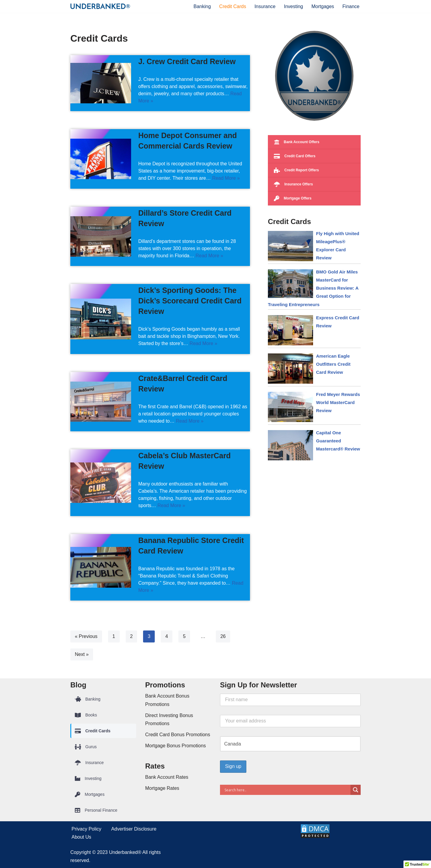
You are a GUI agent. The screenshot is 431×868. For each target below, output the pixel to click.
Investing (293, 6)
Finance (351, 6)
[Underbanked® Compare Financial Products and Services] (100, 6)
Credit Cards (233, 6)
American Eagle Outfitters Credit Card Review (333, 364)
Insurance (265, 6)
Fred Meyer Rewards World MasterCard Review (338, 402)
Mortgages (323, 6)
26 (223, 636)
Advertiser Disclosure (134, 829)
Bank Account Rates (167, 777)
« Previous (86, 636)
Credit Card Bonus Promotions (178, 735)
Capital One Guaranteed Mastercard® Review (338, 441)
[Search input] (287, 790)
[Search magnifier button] (356, 790)
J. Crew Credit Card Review (187, 61)
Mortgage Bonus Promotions (176, 746)
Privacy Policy (86, 829)
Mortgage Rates (162, 788)
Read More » (226, 178)
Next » (82, 654)
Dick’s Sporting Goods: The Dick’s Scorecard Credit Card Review (190, 301)
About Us (81, 837)
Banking (202, 6)
